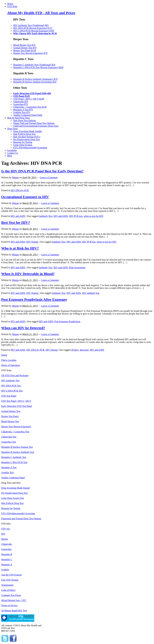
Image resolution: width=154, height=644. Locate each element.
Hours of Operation (11, 365)
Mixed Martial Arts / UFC (14, 600)
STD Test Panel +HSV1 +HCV (16, 401)
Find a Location (9, 360)
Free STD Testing (10, 580)
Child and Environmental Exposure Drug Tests (36, 126)
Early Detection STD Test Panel (17, 406)
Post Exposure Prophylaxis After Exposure (34, 299)
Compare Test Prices (11, 595)
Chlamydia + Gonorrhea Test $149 (30, 107)
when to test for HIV (94, 216)
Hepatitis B (7, 554)
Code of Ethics (8, 590)
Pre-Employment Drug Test (26, 139)
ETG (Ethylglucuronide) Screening (30, 148)
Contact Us (13, 153)
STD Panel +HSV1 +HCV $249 (29, 99)
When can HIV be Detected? (23, 328)
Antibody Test (45, 216)
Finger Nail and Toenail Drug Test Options (34, 123)
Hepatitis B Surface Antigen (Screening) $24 (35, 82)
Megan (15, 177)
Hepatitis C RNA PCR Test (14, 462)
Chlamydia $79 (21, 102)
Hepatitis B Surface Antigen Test (17, 447)
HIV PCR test (76, 216)
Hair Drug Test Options (25, 120)
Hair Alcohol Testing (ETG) (27, 137)
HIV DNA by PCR (20, 190)
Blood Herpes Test (10, 421)
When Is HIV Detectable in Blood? (28, 274)
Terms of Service (9, 605)
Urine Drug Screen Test (13, 498)
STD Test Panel (9, 396)
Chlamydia (6, 544)
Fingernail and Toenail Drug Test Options (21, 519)
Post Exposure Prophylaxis (67, 321)
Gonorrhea (6, 549)
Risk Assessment (77, 268)
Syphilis (5, 570)
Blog (10, 156)
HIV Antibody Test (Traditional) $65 (31, 25)
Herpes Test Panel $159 (25, 50)
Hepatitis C (7, 559)
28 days (75, 350)
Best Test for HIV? (16, 222)
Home (10, 4)
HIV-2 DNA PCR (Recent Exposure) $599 (34, 31)
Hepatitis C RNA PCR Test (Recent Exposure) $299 (38, 67)
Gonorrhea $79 (20, 104)
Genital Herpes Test (11, 411)
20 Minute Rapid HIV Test (14, 611)
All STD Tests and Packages (15, 375)
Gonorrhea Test (9, 442)
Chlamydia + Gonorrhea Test (15, 432)
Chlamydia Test (9, 437)
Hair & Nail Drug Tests (18, 118)
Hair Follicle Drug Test (24, 134)
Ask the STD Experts (11, 575)
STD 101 (6, 529)
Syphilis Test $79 (22, 112)
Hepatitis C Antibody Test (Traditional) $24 (34, 65)
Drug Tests (12, 129)
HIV (3, 534)
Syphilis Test (7, 473)
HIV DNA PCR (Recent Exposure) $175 (33, 28)
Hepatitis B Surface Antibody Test (18, 452)
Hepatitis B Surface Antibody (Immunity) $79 (35, 79)
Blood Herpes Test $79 (24, 45)
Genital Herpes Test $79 (25, 48)
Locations (12, 150)
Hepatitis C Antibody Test (14, 457)
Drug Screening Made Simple (28, 131)
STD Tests (12, 6)
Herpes (5, 539)
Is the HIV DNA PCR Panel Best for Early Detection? (42, 171)
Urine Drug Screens (23, 145)
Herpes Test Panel (10, 416)
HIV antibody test (91, 293)
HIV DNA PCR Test (11, 386)
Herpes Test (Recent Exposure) (16, 427)
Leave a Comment (49, 177)
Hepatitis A (7, 565)
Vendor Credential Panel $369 (28, 115)
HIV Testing (32, 242)
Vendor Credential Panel (13, 478)
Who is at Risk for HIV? (20, 248)
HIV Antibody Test (10, 381)
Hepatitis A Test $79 (23, 110)
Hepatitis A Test (9, 467)
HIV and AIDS (18, 216)
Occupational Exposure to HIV (25, 197)
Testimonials (7, 585)
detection (84, 350)
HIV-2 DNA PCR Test (12, 391)
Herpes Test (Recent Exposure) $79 (30, 53)
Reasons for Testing (23, 142)
